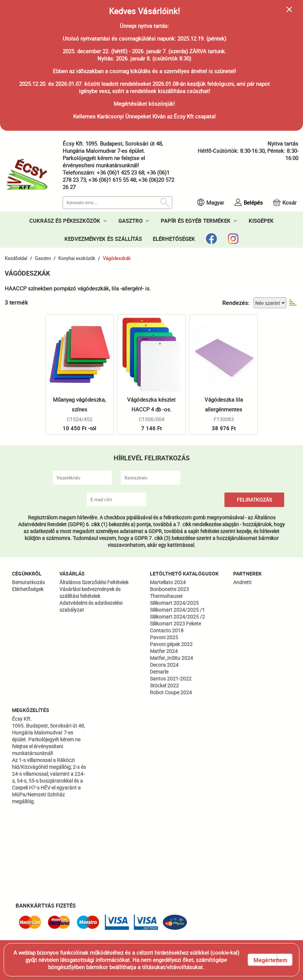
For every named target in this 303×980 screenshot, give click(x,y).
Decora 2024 (164, 665)
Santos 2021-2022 (171, 679)
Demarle (159, 672)
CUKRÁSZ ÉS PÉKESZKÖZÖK (65, 221)
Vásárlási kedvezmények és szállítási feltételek (90, 592)
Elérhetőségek (28, 589)
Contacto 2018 (167, 630)
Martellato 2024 (168, 582)
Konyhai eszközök (77, 258)
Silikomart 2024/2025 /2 (177, 617)
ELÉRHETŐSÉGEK (174, 239)
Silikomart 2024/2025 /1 (177, 610)
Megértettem (270, 960)
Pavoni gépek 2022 (171, 644)
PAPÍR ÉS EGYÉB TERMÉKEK (196, 221)
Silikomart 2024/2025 (174, 603)
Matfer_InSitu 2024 (171, 658)
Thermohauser (166, 596)
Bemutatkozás (28, 582)
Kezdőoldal (16, 258)
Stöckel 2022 (164, 685)
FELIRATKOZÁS (254, 500)
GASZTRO (131, 221)
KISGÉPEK (261, 221)
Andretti (242, 582)
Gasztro (43, 258)
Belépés (253, 202)
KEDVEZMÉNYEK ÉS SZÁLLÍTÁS (103, 239)
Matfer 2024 (164, 651)
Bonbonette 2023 (169, 589)
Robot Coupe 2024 (171, 692)
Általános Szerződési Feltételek (94, 582)
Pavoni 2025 (164, 637)
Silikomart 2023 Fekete (175, 623)
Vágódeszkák (117, 258)
